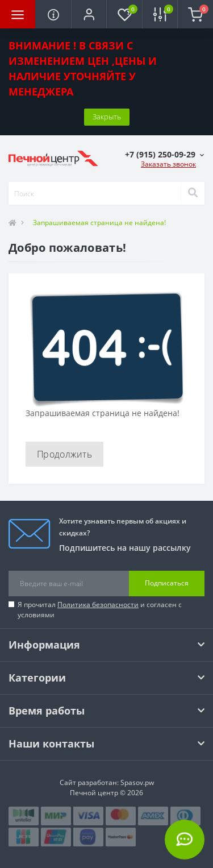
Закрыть (107, 117)
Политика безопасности (98, 605)
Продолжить (64, 454)
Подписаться (167, 583)
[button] (89, 14)
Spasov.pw (137, 782)
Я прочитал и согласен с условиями (100, 610)
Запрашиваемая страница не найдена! (99, 223)
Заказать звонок (168, 164)
